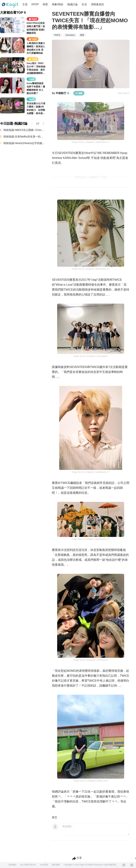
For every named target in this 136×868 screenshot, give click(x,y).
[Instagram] (132, 865)
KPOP (35, 4)
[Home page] (10, 5)
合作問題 (44, 865)
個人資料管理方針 (28, 865)
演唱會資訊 (97, 4)
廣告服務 (56, 865)
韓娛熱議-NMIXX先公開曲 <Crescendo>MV (24, 130)
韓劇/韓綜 (57, 4)
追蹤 (79, 93)
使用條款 (12, 865)
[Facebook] (124, 865)
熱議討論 (72, 4)
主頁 (25, 4)
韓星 (45, 4)
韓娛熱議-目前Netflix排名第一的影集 (24, 137)
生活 (84, 4)
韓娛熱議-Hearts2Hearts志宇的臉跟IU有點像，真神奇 (24, 143)
